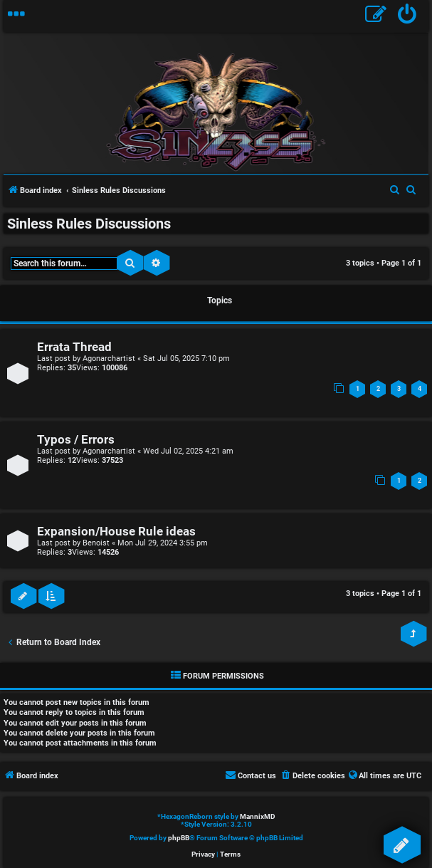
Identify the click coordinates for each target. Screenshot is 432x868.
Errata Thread (74, 347)
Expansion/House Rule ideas (116, 532)
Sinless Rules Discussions (89, 224)
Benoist (96, 543)
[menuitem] (407, 16)
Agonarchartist (109, 359)
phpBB (179, 838)
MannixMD (258, 816)
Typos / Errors (76, 440)
